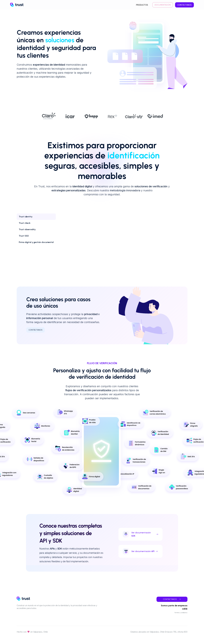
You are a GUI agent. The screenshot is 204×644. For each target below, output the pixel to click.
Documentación (163, 5)
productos (142, 5)
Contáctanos (184, 5)
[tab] (36, 217)
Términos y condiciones (181, 613)
